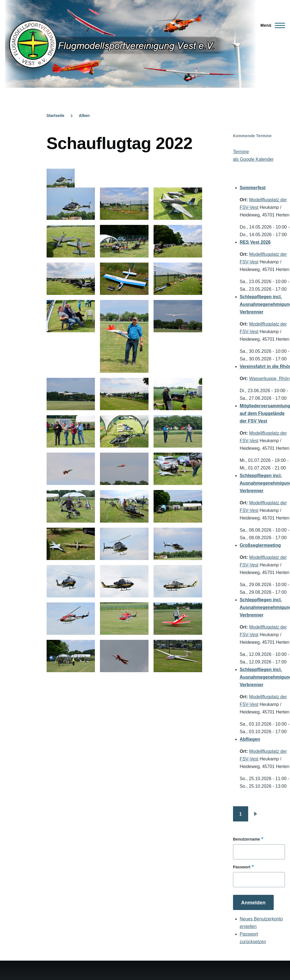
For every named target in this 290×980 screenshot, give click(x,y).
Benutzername (246, 839)
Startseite (56, 116)
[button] (71, 204)
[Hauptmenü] (271, 25)
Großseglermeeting (260, 545)
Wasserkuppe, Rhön (269, 379)
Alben (84, 116)
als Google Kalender (253, 159)
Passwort (242, 867)
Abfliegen (250, 739)
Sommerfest (253, 188)
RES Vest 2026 (255, 242)
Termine (241, 152)
